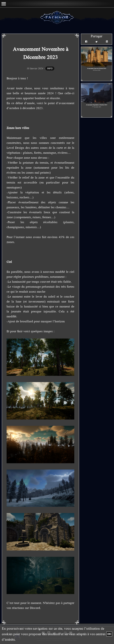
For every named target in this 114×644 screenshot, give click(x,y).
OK (109, 634)
